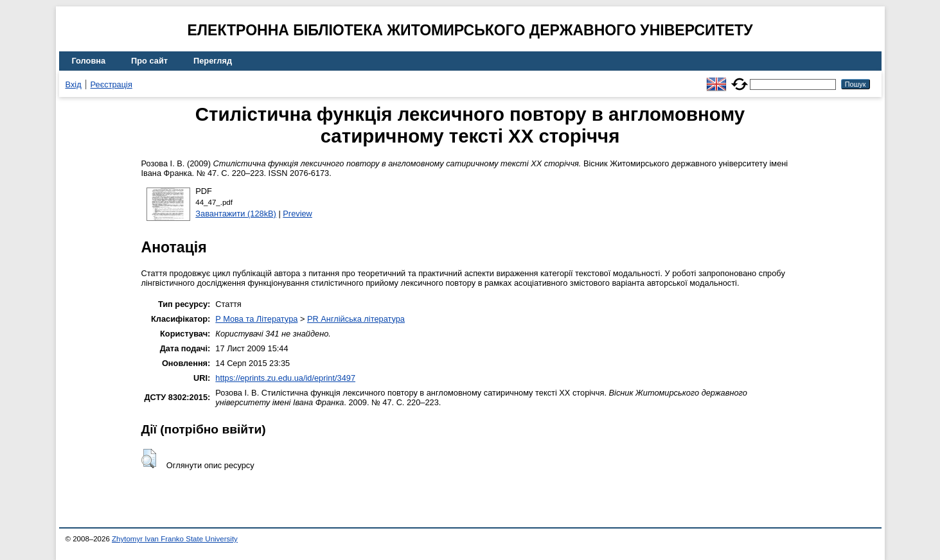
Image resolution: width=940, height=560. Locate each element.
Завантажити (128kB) (236, 214)
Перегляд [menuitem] (213, 61)
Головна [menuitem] (89, 61)
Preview (297, 214)
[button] (149, 459)
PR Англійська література (356, 319)
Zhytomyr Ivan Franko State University (175, 539)
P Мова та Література (256, 319)
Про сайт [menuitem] (149, 61)
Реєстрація (111, 84)
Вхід (74, 84)
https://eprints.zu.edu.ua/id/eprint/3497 (285, 378)
